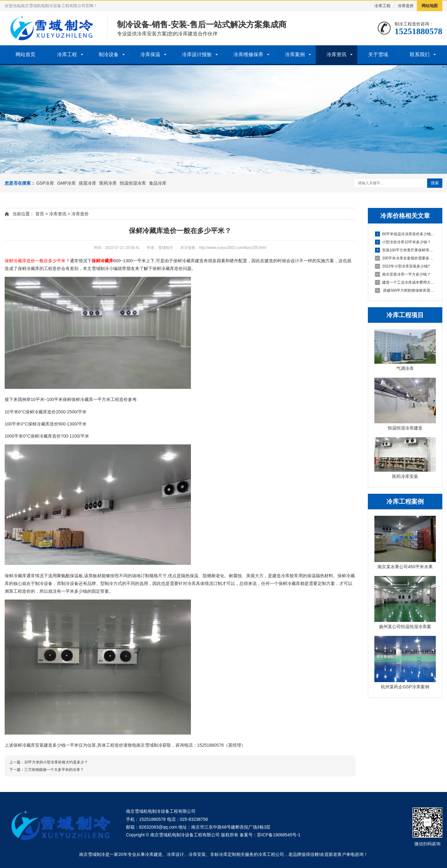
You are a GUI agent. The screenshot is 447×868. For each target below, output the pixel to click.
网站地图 (430, 6)
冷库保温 (150, 54)
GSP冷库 (45, 183)
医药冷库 (108, 183)
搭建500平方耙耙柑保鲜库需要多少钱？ (405, 290)
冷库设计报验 (197, 54)
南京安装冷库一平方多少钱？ (403, 274)
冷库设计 (175, 854)
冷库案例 (295, 54)
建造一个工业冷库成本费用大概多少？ (405, 282)
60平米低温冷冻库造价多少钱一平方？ (405, 234)
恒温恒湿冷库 (133, 183)
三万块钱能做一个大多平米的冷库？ (54, 770)
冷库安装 (197, 854)
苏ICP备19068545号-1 (279, 835)
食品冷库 (158, 183)
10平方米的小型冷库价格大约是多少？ (56, 762)
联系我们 (420, 54)
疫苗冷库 (88, 183)
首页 (40, 214)
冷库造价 (406, 6)
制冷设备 (109, 54)
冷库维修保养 (248, 54)
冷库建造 (154, 854)
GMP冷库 (66, 183)
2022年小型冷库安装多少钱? (402, 266)
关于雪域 (378, 54)
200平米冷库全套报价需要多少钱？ (405, 258)
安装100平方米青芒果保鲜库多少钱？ (405, 250)
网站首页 (25, 54)
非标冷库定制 (223, 854)
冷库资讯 (336, 54)
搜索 (435, 183)
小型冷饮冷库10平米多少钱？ (403, 242)
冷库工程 (382, 6)
